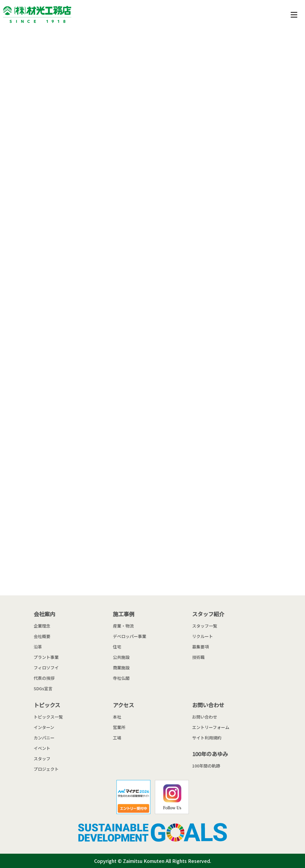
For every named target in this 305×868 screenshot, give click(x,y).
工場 (117, 738)
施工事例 (124, 614)
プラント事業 (46, 657)
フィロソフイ (46, 668)
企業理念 (42, 626)
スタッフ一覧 (205, 626)
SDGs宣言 (43, 688)
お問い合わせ (208, 705)
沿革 (38, 647)
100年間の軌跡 (206, 766)
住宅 (117, 647)
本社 (117, 717)
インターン (44, 727)
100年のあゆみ (210, 754)
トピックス (47, 705)
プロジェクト (46, 769)
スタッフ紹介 (208, 614)
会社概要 (42, 636)
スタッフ (42, 759)
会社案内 (44, 614)
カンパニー (44, 738)
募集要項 (200, 647)
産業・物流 (123, 626)
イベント (42, 748)
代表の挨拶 (44, 678)
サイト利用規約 (207, 738)
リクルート (203, 636)
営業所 (119, 727)
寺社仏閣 (121, 678)
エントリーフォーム (211, 727)
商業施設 (121, 668)
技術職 (198, 657)
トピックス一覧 (48, 717)
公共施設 (121, 657)
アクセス (123, 705)
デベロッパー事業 (130, 636)
